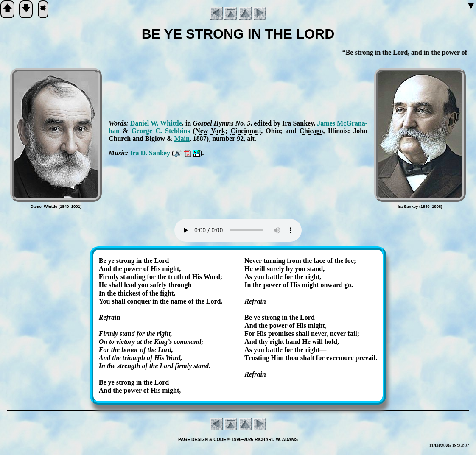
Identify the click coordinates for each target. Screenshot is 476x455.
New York (210, 131)
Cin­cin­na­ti (246, 131)
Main (182, 138)
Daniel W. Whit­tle (156, 123)
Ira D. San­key (150, 153)
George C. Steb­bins (160, 131)
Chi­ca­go (311, 131)
